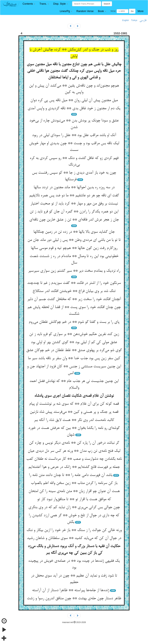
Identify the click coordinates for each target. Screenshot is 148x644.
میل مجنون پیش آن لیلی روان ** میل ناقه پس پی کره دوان (74, 100)
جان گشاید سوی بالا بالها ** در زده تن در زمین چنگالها (74, 232)
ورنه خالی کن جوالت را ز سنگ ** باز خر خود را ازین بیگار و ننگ (74, 530)
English (126, 20)
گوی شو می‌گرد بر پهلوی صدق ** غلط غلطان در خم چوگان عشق (74, 350)
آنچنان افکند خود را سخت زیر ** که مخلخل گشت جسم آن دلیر (74, 299)
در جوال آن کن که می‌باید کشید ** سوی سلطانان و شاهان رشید (74, 538)
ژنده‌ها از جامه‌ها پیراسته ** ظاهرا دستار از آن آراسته (71, 590)
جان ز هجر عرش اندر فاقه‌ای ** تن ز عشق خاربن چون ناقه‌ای (74, 220)
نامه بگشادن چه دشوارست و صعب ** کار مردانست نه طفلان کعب (74, 459)
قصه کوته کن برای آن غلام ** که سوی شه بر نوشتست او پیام (74, 404)
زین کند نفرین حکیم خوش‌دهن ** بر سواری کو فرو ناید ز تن (74, 334)
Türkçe (134, 20)
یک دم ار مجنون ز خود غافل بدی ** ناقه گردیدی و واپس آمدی (74, 109)
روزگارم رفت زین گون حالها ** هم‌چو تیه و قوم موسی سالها (74, 248)
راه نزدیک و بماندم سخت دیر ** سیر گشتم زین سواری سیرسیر (74, 271)
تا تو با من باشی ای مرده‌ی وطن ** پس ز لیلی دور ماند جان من (74, 240)
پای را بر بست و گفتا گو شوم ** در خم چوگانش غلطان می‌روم (74, 322)
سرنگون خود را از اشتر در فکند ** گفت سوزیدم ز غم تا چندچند (74, 283)
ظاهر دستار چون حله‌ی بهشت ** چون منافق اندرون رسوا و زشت (74, 599)
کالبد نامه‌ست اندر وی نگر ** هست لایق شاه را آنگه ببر (74, 420)
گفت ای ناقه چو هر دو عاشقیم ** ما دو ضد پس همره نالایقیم (74, 196)
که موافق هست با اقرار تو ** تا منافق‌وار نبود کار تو (74, 499)
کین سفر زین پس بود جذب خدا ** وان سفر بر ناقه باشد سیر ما (74, 358)
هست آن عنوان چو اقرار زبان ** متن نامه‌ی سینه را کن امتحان (74, 491)
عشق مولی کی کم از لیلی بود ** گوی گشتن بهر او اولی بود (74, 342)
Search (107, 4)
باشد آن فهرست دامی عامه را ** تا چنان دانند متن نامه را (71, 475)
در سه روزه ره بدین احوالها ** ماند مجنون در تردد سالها (74, 187)
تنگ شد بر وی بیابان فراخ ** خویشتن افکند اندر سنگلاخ (74, 291)
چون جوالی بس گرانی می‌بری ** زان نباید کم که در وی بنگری (74, 507)
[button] (29, 4)
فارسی (143, 20)
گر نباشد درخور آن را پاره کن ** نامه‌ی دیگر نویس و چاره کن (74, 443)
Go (132, 11)
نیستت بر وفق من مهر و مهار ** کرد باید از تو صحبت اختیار (74, 204)
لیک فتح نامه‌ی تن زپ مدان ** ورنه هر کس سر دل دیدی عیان (74, 451)
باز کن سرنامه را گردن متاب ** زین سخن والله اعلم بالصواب (74, 483)
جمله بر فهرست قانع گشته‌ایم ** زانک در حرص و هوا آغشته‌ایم (74, 467)
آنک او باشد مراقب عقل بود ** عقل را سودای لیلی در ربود (74, 135)
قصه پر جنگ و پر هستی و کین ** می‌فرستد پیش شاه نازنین (74, 412)
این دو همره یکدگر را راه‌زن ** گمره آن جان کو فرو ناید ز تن (74, 212)
